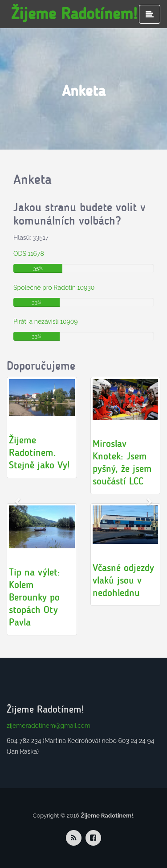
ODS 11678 (29, 254)
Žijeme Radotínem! (74, 14)
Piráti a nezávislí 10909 (46, 321)
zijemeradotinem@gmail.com (49, 726)
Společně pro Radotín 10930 (54, 288)
